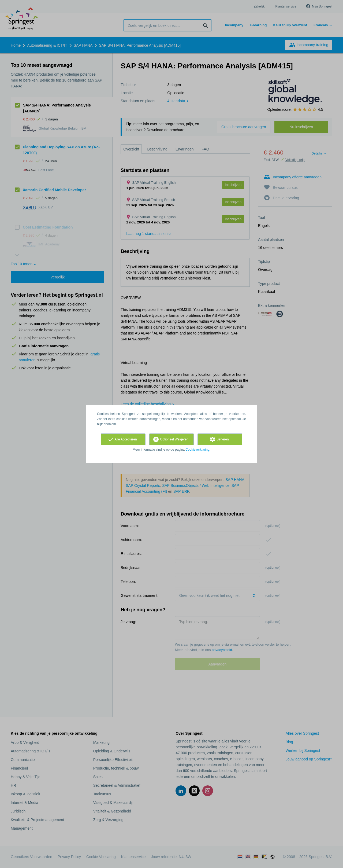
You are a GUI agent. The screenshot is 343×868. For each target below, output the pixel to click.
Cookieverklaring (197, 450)
